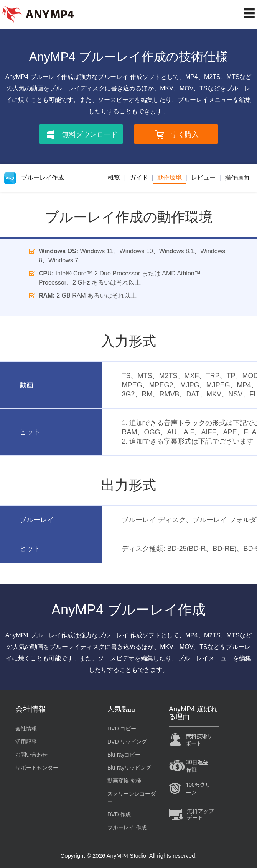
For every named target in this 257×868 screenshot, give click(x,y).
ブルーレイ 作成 (127, 827)
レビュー (203, 178)
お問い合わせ (31, 755)
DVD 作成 (119, 814)
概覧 (114, 178)
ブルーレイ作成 (34, 178)
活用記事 (26, 742)
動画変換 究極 (124, 781)
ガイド (139, 178)
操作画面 (237, 178)
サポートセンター (37, 768)
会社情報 (26, 729)
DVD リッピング (127, 742)
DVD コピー (122, 729)
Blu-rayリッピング (129, 768)
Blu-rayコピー (124, 755)
